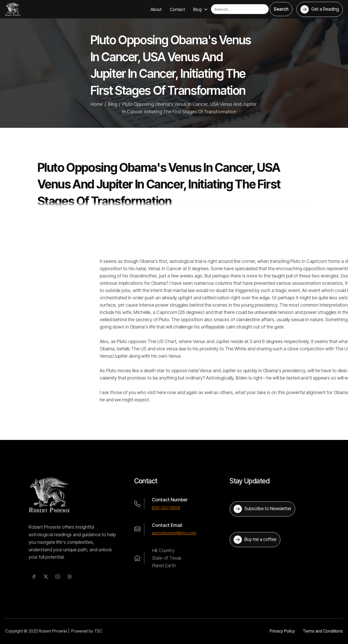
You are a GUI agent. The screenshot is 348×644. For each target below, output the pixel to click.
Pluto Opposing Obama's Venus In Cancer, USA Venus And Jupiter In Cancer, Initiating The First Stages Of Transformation (189, 114)
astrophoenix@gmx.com (174, 533)
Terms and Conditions (323, 631)
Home (97, 110)
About (156, 9)
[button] (201, 9)
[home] (13, 9)
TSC (98, 631)
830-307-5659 (166, 508)
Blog (112, 110)
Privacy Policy (282, 631)
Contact (177, 9)
